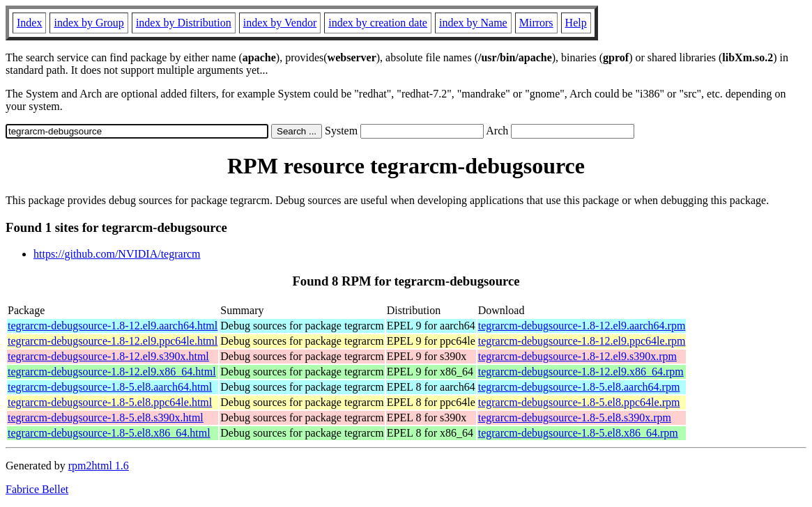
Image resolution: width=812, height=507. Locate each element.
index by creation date (378, 23)
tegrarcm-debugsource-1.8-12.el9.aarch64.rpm (582, 326)
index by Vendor (280, 23)
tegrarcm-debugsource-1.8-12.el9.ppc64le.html (113, 341)
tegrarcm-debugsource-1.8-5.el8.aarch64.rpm (579, 387)
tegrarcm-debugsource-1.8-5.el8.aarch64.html (110, 387)
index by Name (473, 23)
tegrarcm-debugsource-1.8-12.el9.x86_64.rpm (581, 372)
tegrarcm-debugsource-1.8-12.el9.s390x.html (108, 356)
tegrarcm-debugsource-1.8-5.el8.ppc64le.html (110, 402)
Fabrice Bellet (37, 489)
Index (29, 23)
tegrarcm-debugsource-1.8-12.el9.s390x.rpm (577, 356)
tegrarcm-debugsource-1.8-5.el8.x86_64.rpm (578, 433)
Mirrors (536, 23)
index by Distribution (184, 23)
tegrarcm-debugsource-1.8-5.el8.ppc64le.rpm (579, 402)
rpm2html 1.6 (99, 466)
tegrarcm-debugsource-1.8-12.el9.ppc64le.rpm (582, 341)
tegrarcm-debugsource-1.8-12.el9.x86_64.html (112, 372)
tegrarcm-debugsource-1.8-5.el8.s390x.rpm (575, 418)
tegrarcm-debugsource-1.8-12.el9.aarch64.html (113, 326)
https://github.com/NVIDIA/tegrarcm (117, 254)
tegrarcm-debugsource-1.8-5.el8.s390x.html (106, 418)
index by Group (89, 23)
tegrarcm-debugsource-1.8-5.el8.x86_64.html (109, 433)
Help (576, 23)
